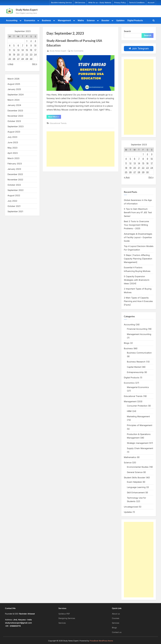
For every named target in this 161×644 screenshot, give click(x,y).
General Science (135, 472)
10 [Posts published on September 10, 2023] (35, 45)
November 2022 (15, 180)
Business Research (136, 362)
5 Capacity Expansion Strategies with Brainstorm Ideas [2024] (137, 280)
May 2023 (12, 148)
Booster (105, 20)
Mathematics (130, 457)
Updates (120, 20)
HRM (129, 411)
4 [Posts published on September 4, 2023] (10, 45)
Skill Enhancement (136, 493)
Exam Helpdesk (134, 482)
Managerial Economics (138, 387)
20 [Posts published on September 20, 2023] (18, 54)
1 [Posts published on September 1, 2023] (27, 41)
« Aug (10, 64)
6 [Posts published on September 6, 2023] (18, 45)
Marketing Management (138, 416)
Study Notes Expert (27, 10)
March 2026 (13, 79)
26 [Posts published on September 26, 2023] (14, 59)
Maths (81, 20)
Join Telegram (139, 48)
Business (46, 20)
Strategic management (138, 443)
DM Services (80, 3)
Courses (116, 618)
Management (64, 20)
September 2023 (16, 126)
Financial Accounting (137, 329)
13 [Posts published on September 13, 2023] (18, 50)
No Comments (77, 51)
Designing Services (67, 618)
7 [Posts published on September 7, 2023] (23, 45)
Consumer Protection (137, 406)
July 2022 (12, 201)
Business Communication (139, 353)
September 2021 (15, 211)
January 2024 (14, 105)
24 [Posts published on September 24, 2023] (35, 54)
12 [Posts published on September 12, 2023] (14, 50)
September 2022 (16, 190)
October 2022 (14, 185)
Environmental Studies (138, 467)
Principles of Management (140, 425)
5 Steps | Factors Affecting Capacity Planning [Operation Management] (138, 259)
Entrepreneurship (135, 372)
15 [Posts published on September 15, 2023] (27, 50)
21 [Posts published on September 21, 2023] (23, 54)
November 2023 (15, 116)
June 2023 (13, 142)
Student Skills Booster (135, 478)
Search (127, 31)
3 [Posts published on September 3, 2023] (35, 41)
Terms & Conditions (137, 3)
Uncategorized (131, 507)
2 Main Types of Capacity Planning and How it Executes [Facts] (138, 301)
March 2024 (13, 100)
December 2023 (15, 111)
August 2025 (14, 84)
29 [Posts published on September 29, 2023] (27, 59)
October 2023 (14, 121)
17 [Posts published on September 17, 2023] (35, 50)
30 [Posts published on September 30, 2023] (31, 59)
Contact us (117, 632)
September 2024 (16, 95)
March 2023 (13, 158)
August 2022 (14, 195)
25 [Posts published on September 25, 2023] (10, 59)
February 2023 (15, 164)
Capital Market (134, 367)
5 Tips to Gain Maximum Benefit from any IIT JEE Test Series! (138, 213)
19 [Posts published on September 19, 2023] (14, 54)
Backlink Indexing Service (61, 3)
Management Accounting (139, 334)
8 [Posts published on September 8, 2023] (27, 45)
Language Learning (136, 487)
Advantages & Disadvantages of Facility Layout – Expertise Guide (138, 237)
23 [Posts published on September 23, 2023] (31, 54)
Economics (30, 20)
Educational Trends (58, 123)
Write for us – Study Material (100, 3)
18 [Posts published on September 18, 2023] (10, 54)
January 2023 (14, 169)
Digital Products (135, 20)
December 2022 (15, 174)
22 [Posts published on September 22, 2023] (27, 54)
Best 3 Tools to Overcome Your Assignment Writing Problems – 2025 (136, 225)
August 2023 (14, 132)
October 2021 (14, 206)
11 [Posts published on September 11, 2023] (10, 50)
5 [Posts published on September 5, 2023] (14, 45)
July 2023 (12, 137)
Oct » (35, 64)
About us (116, 614)
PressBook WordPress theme (101, 641)
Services (62, 623)
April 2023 (13, 153)
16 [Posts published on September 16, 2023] (31, 50)
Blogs (127, 343)
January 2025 (14, 89)
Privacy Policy (120, 3)
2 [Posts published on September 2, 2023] (31, 41)
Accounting (12, 20)
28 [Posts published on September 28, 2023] (23, 59)
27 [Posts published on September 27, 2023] (18, 59)
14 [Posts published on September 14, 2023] (23, 50)
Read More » (55, 117)
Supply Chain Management (140, 448)
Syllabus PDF (64, 614)
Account (151, 3)
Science (91, 20)
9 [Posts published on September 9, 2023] (31, 45)
